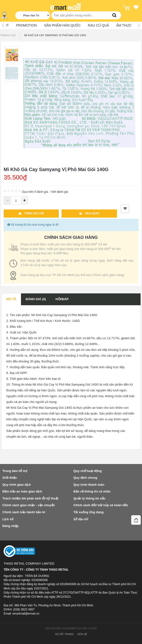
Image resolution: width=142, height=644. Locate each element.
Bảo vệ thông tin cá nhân (92, 491)
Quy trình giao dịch (17, 485)
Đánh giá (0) (36, 299)
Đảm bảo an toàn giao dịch (22, 491)
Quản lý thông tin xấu (89, 498)
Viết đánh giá (60, 192)
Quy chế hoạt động (88, 471)
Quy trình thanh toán (89, 485)
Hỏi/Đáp (62, 299)
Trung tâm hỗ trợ (15, 471)
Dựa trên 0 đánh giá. (35, 192)
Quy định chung (85, 478)
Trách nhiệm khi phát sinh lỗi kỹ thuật (30, 498)
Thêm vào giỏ (31, 213)
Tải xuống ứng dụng (89, 512)
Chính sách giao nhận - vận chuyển (29, 505)
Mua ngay (89, 213)
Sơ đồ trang (64, 634)
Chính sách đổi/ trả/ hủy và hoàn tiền (101, 505)
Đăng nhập (10, 526)
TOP (136, 521)
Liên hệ (82, 634)
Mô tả (11, 299)
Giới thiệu (10, 478)
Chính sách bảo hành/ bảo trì (24, 512)
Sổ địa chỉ (81, 519)
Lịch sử (8, 519)
